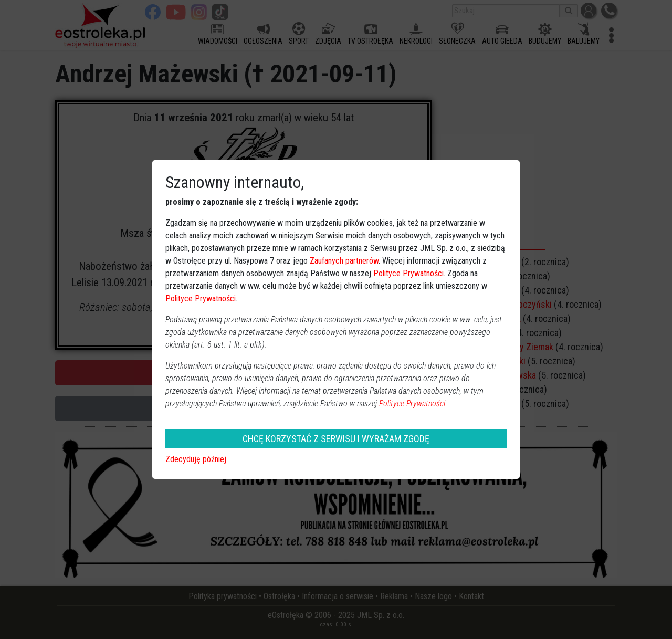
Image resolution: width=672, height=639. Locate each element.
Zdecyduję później (196, 459)
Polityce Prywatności (408, 273)
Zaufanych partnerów (344, 261)
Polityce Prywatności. (413, 404)
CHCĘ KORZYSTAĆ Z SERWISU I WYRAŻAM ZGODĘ (336, 439)
